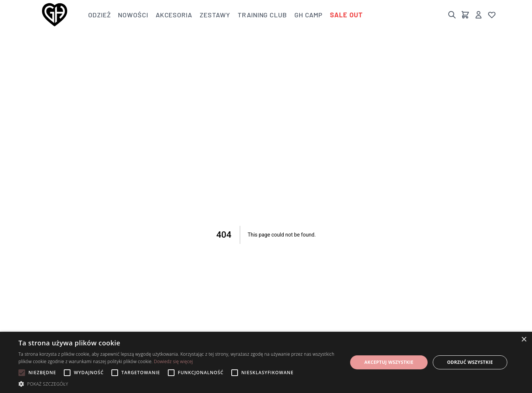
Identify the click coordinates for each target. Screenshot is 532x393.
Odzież (99, 15)
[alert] (266, 362)
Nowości (133, 15)
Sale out (346, 15)
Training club (262, 15)
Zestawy (215, 15)
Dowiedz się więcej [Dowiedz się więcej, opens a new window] (173, 361)
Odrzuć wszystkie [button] (470, 362)
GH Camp (308, 15)
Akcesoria (174, 15)
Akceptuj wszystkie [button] (389, 362)
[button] (178, 384)
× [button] (524, 340)
